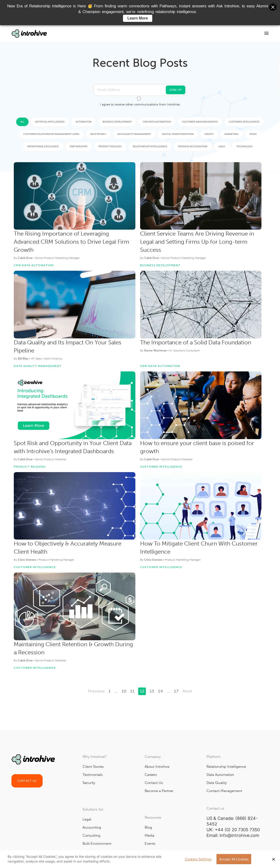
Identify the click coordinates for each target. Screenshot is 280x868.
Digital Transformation (178, 134)
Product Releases (110, 147)
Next (187, 691)
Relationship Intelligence (150, 147)
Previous (96, 691)
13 (152, 691)
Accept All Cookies (234, 859)
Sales (222, 147)
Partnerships (79, 147)
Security (89, 783)
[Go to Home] (29, 33)
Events (209, 134)
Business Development (117, 122)
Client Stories (93, 767)
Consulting (91, 835)
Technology (245, 147)
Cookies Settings (198, 859)
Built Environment (97, 844)
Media (150, 835)
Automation (84, 122)
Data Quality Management (134, 134)
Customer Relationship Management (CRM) (51, 134)
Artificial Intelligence (50, 122)
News (253, 134)
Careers (151, 775)
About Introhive (157, 767)
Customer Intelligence (244, 122)
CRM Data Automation (157, 122)
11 (132, 691)
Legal (87, 819)
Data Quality (217, 783)
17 (176, 691)
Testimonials (93, 775)
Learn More (138, 18)
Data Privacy (98, 134)
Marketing (232, 134)
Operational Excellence (43, 147)
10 (124, 691)
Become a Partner (159, 791)
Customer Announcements (200, 122)
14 (160, 691)
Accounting (92, 827)
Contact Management (224, 791)
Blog (148, 827)
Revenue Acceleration (193, 147)
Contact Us (27, 781)
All (22, 122)
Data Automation (220, 775)
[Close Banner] (274, 859)
